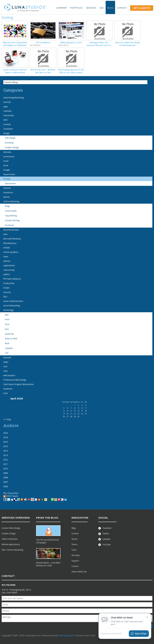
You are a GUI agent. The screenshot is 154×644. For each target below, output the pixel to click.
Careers (75, 566)
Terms (74, 544)
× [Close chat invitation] (147, 618)
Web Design (64, 636)
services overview (16, 518)
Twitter (104, 534)
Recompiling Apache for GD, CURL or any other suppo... (71, 71)
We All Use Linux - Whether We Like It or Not (43, 71)
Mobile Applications (11, 544)
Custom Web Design (11, 528)
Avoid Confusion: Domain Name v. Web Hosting (15, 71)
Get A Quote (142, 8)
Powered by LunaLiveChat (111, 635)
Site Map (76, 555)
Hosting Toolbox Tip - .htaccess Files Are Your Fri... (99, 44)
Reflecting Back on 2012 (71, 42)
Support (75, 561)
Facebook (105, 528)
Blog (110, 8)
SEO (102, 8)
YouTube (104, 545)
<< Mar (7, 420)
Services (91, 8)
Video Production (10, 539)
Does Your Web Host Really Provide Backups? (127, 44)
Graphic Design (9, 534)
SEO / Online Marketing (12, 550)
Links (74, 550)
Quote (74, 539)
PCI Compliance (43, 42)
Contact (122, 8)
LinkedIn (104, 539)
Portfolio (76, 8)
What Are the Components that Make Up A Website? (15, 44)
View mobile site (79, 572)
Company (61, 8)
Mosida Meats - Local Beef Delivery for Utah (48, 564)
